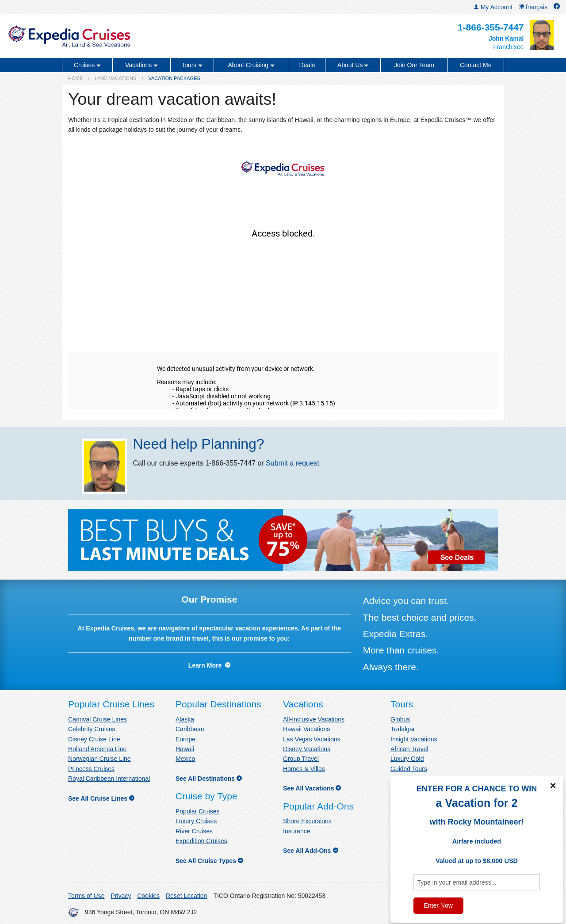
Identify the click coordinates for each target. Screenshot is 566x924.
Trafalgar (403, 729)
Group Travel (301, 759)
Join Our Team (414, 65)
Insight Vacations (414, 739)
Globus (400, 719)
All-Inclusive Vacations (314, 719)
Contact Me (476, 65)
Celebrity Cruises (92, 729)
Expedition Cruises (201, 841)
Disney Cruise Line (94, 739)
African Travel (409, 749)
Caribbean (190, 729)
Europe (185, 739)
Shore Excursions (307, 821)
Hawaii (185, 749)
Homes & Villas (304, 769)
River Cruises (194, 831)
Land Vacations (115, 78)
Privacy (121, 896)
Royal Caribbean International (109, 779)
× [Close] (553, 786)
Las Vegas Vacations (312, 739)
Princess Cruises (91, 769)
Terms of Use (86, 896)
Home (75, 78)
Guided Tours (409, 769)
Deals (307, 65)
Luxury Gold (407, 759)
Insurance (296, 831)
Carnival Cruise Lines (98, 719)
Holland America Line (97, 749)
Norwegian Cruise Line (99, 759)
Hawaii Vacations (306, 729)
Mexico (185, 759)
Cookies (148, 896)
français (533, 7)
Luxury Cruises (196, 821)
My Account (493, 7)
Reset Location (186, 896)
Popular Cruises (198, 811)
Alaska (185, 719)
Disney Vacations (307, 749)
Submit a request (293, 463)
